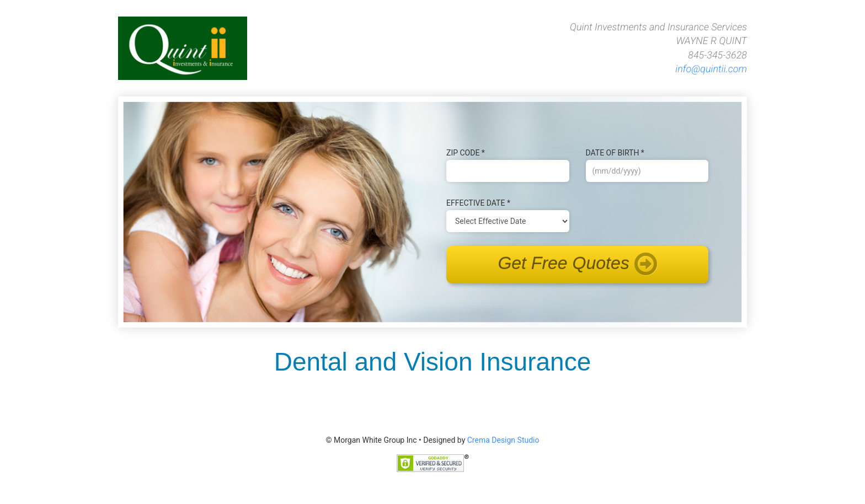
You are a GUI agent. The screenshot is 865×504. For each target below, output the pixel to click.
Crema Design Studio (503, 440)
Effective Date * (478, 203)
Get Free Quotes (577, 265)
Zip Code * (466, 153)
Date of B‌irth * (615, 153)
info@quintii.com (711, 69)
